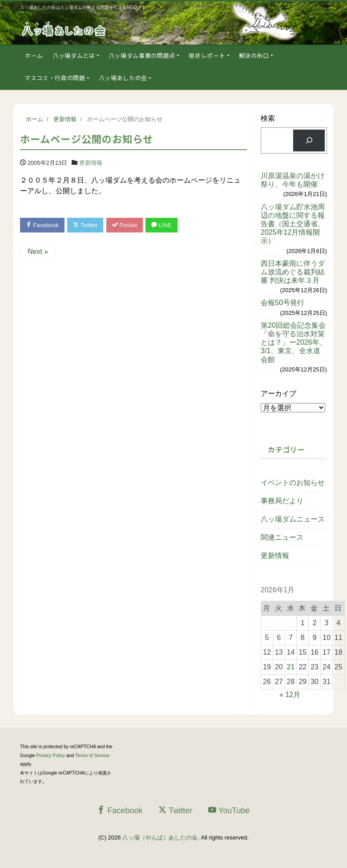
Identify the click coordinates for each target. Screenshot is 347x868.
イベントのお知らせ (293, 483)
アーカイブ (278, 393)
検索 (268, 118)
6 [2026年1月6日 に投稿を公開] (279, 638)
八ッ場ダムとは (74, 55)
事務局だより (282, 501)
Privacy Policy (50, 756)
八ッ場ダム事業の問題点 (142, 55)
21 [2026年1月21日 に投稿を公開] (291, 667)
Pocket (125, 225)
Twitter (85, 225)
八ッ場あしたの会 (123, 78)
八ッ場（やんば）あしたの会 (160, 837)
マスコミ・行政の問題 (55, 78)
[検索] (309, 141)
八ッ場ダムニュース (293, 519)
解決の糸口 (254, 55)
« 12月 (290, 695)
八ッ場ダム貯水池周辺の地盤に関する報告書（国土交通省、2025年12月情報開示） (293, 224)
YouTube (229, 810)
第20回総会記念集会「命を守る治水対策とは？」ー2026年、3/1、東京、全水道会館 (294, 342)
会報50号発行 (282, 303)
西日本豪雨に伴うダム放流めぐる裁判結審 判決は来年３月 (293, 272)
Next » (38, 251)
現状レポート (207, 55)
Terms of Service (92, 756)
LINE (161, 225)
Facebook (42, 225)
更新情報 (91, 163)
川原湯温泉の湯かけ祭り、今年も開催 (293, 180)
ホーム (34, 55)
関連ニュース (282, 537)
